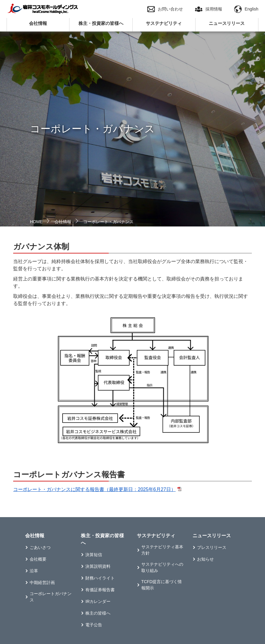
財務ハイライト (100, 578)
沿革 (34, 571)
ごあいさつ (40, 547)
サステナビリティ (164, 23)
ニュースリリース (227, 23)
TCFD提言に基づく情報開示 (162, 585)
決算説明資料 (98, 566)
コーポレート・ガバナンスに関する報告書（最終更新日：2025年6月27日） (94, 489)
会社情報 (38, 23)
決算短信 (94, 555)
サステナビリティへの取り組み (162, 567)
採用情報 (209, 9)
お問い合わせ (165, 9)
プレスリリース (212, 547)
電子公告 (94, 625)
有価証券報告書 (100, 590)
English (246, 9)
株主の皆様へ (98, 613)
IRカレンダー (98, 601)
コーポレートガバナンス (51, 597)
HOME (36, 222)
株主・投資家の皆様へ (101, 23)
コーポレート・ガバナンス (108, 222)
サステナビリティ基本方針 (162, 550)
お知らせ (205, 559)
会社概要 (38, 559)
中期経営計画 (42, 583)
